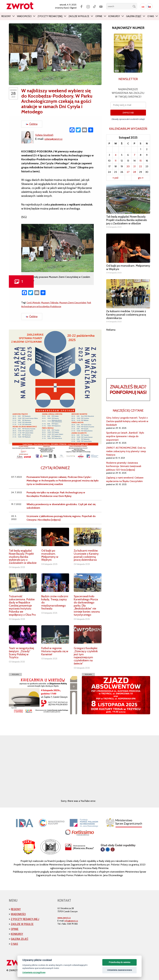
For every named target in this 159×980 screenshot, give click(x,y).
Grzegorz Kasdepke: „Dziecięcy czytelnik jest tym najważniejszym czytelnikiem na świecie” (86, 656)
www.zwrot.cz (64, 918)
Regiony (6, 16)
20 (128, 166)
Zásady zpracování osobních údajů (128, 119)
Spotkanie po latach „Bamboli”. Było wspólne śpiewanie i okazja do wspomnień (125, 436)
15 (141, 161)
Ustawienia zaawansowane (119, 970)
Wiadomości (24, 16)
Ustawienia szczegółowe (34, 972)
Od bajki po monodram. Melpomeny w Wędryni (50, 555)
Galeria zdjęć (134, 16)
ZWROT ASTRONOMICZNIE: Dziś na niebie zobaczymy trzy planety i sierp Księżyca (126, 451)
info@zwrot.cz (71, 921)
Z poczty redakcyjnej (50, 16)
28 (134, 172)
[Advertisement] (128, 351)
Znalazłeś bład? (128, 390)
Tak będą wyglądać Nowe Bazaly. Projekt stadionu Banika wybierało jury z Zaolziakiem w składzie (23, 557)
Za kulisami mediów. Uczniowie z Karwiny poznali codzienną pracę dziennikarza (86, 555)
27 (128, 172)
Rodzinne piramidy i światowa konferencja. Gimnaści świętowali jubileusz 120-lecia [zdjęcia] (124, 466)
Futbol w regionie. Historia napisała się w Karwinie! (55, 651)
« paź (116, 178)
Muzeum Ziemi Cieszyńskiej (76, 302)
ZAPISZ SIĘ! (128, 113)
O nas (151, 16)
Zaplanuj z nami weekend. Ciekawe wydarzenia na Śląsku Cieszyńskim (125, 479)
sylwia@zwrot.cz (54, 139)
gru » (141, 178)
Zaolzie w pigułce (79, 16)
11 (116, 161)
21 (134, 166)
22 (141, 166)
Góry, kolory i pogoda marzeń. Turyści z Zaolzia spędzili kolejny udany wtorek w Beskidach (127, 421)
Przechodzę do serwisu (120, 962)
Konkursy (114, 16)
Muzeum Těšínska (51, 302)
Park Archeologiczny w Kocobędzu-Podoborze (45, 306)
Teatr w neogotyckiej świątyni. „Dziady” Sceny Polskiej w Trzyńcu (21, 653)
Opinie (99, 16)
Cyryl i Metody (34, 302)
